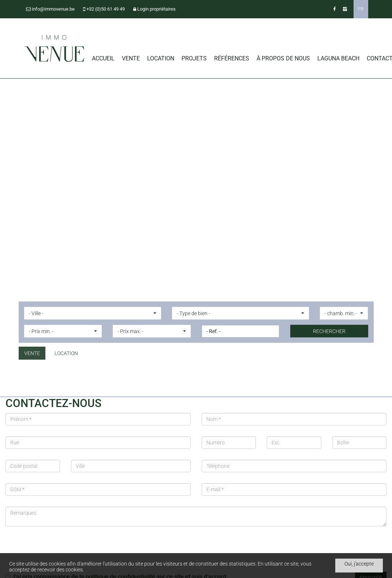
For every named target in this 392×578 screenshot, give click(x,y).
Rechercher (329, 331)
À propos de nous (283, 58)
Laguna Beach (338, 58)
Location (161, 58)
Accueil (103, 58)
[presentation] (61, 552)
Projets (194, 58)
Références (232, 58)
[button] (93, 313)
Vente (131, 58)
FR (361, 9)
